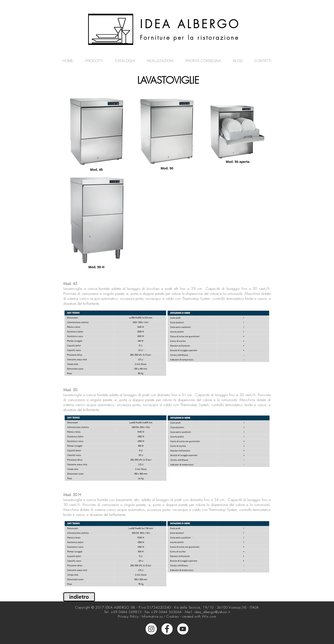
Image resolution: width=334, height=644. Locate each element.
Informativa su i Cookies (160, 616)
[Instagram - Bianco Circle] (151, 629)
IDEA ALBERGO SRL (120, 607)
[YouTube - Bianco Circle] (183, 629)
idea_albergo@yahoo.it (212, 612)
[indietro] (79, 597)
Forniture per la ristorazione (190, 38)
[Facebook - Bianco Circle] (167, 629)
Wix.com (209, 616)
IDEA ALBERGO (190, 24)
